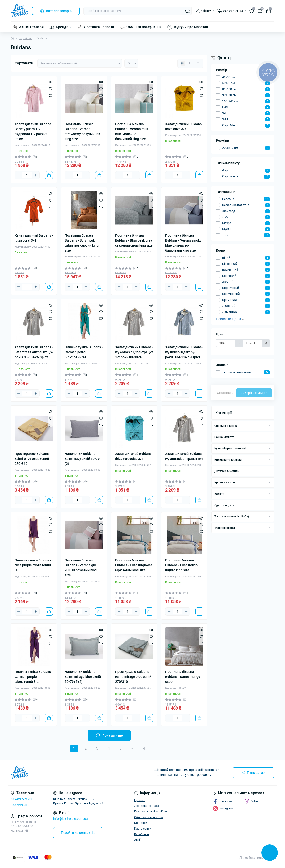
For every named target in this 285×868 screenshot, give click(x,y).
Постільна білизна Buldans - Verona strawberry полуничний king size (82, 131)
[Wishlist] (51, 89)
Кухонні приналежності (230, 449)
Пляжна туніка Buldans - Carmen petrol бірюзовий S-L (84, 352)
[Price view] (198, 63)
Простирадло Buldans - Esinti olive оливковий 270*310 (33, 459)
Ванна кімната (224, 437)
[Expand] (269, 426)
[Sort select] (80, 63)
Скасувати (225, 393)
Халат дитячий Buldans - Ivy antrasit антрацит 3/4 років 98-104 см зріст (34, 352)
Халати (219, 494)
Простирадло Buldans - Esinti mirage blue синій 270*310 (133, 677)
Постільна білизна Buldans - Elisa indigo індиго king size (181, 565)
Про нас (140, 800)
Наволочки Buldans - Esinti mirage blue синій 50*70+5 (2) (83, 677)
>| (144, 748)
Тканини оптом (225, 528)
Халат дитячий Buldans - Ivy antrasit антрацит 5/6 (184, 456)
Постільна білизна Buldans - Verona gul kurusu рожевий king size (81, 568)
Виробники (142, 834)
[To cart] (49, 175)
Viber (251, 801)
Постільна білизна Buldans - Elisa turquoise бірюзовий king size (134, 565)
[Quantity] (27, 175)
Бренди (62, 27)
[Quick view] (51, 82)
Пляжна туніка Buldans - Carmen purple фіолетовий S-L (34, 677)
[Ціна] (226, 343)
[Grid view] (183, 63)
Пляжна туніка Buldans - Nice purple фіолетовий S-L (34, 565)
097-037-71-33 (22, 799)
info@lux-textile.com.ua (71, 819)
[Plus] (36, 175)
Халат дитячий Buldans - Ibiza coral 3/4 (34, 238)
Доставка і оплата (99, 27)
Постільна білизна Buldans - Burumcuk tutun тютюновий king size (82, 243)
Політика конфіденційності (152, 812)
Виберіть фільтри (254, 393)
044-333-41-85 (22, 805)
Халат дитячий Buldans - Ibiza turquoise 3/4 (134, 456)
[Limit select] (131, 63)
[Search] (188, 11)
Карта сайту (142, 829)
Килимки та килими (228, 460)
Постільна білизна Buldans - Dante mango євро (183, 677)
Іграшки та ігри (225, 483)
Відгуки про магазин (191, 27)
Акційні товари (31, 27)
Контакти (141, 823)
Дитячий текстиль (227, 471)
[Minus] (19, 175)
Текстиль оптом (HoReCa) (232, 517)
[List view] (190, 63)
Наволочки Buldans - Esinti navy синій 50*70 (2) (82, 459)
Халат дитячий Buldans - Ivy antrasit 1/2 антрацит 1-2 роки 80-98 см (134, 352)
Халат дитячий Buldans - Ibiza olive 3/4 (184, 126)
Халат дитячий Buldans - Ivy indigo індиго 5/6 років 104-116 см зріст (184, 352)
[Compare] (51, 95)
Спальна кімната (226, 426)
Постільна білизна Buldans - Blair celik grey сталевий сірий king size (134, 240)
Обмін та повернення (144, 27)
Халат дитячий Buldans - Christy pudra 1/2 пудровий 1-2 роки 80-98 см (34, 131)
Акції (137, 840)
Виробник (25, 38)
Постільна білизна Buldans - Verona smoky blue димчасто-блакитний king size (183, 243)
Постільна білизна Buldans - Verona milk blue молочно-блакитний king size (132, 131)
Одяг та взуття (224, 505)
